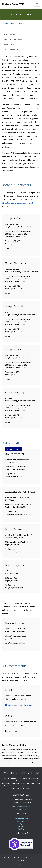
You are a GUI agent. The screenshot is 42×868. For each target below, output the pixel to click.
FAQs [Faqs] (21, 824)
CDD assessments (11, 49)
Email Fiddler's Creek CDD (21, 807)
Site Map (21, 829)
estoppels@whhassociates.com (18, 705)
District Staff (9, 44)
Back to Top (21, 865)
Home (6, 23)
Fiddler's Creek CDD (13, 4)
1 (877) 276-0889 (21, 809)
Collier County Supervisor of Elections (21, 203)
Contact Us (21, 826)
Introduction (9, 34)
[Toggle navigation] (37, 4)
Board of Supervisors (13, 39)
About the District (21, 819)
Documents (21, 821)
